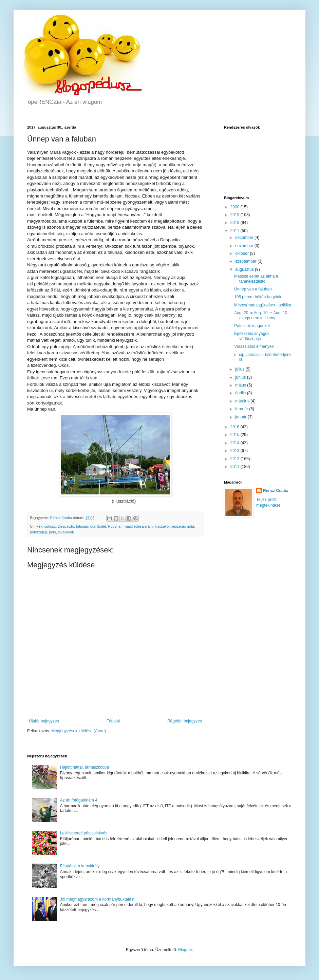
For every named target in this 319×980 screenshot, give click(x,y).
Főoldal (113, 721)
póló (52, 532)
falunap (82, 526)
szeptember (246, 261)
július (240, 369)
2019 (236, 215)
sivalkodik (66, 532)
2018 (236, 223)
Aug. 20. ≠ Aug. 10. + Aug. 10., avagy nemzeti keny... (262, 315)
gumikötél (98, 526)
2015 (236, 435)
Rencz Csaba (276, 491)
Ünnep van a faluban (253, 289)
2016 (236, 427)
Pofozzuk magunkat (252, 326)
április (241, 393)
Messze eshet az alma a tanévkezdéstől (256, 279)
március (243, 401)
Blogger (185, 950)
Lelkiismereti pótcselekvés (84, 833)
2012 (236, 459)
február (242, 409)
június (241, 377)
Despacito (66, 526)
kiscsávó (162, 526)
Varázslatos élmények (254, 346)
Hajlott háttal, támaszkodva (85, 767)
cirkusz (50, 526)
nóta (191, 526)
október (242, 253)
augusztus (245, 269)
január (241, 417)
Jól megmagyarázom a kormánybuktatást (97, 899)
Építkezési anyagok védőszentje (252, 336)
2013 (236, 451)
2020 (236, 207)
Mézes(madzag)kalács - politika (263, 305)
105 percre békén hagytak (258, 297)
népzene (178, 526)
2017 (236, 231)
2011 (236, 467)
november (245, 246)
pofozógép (38, 532)
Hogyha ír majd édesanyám (130, 526)
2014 (236, 443)
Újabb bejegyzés (44, 721)
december (245, 238)
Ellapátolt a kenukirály (80, 866)
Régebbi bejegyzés (185, 721)
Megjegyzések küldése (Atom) (79, 731)
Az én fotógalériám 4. (79, 800)
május (241, 385)
